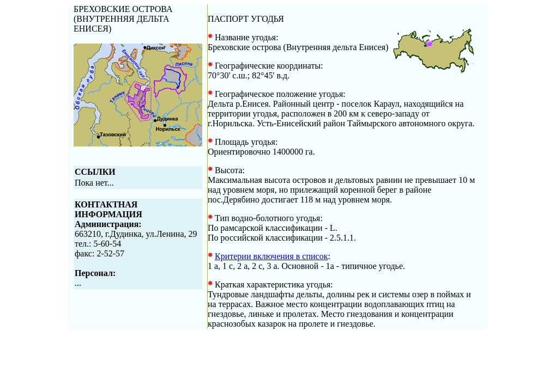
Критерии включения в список (271, 256)
